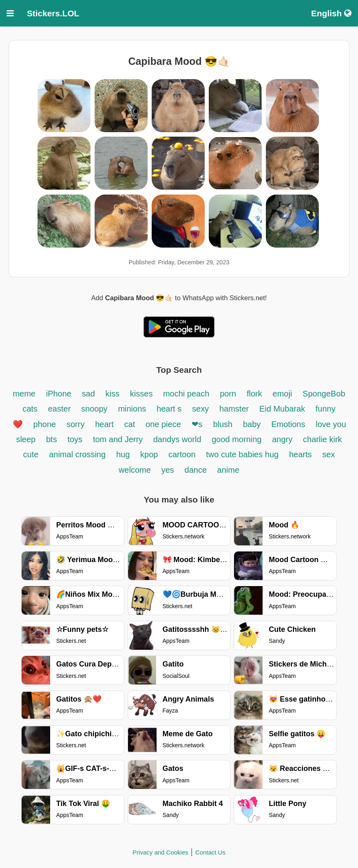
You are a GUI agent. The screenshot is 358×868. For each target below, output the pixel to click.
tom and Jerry (119, 439)
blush (223, 424)
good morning (236, 439)
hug (123, 454)
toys (75, 439)
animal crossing (77, 454)
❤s (197, 424)
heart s (169, 409)
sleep (26, 439)
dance (197, 470)
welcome (135, 470)
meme (24, 394)
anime (228, 470)
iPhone (60, 394)
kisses (143, 394)
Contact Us (210, 852)
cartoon (183, 454)
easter (60, 409)
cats (30, 409)
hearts (301, 454)
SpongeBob (324, 394)
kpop (150, 454)
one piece (163, 424)
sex (328, 454)
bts (52, 439)
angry (282, 439)
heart (104, 424)
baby (252, 424)
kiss (113, 394)
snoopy (94, 409)
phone (45, 424)
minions (132, 409)
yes (168, 470)
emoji (283, 394)
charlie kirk (323, 439)
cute (31, 454)
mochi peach (186, 394)
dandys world (178, 439)
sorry (75, 424)
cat (130, 424)
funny (326, 409)
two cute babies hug (242, 454)
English (331, 13)
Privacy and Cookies (160, 852)
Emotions (288, 424)
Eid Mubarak (283, 409)
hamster (234, 409)
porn (228, 394)
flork (254, 394)
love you (331, 424)
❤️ (18, 424)
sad (88, 394)
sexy (200, 409)
